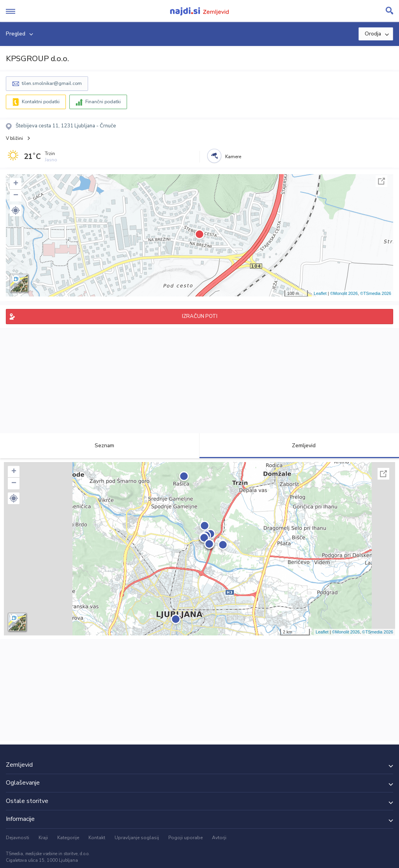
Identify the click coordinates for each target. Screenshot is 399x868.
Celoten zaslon (381, 181)
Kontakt (97, 838)
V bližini (14, 138)
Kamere (233, 157)
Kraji (43, 838)
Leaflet (320, 293)
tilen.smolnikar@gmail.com (52, 83)
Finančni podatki (103, 102)
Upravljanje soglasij (137, 838)
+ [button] (16, 184)
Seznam (100, 445)
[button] (16, 210)
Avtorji (219, 838)
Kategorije (68, 838)
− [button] (16, 196)
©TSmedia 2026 (376, 293)
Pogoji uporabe (185, 838)
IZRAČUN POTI (200, 316)
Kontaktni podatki (41, 102)
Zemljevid (299, 445)
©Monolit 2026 (344, 293)
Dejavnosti (18, 838)
